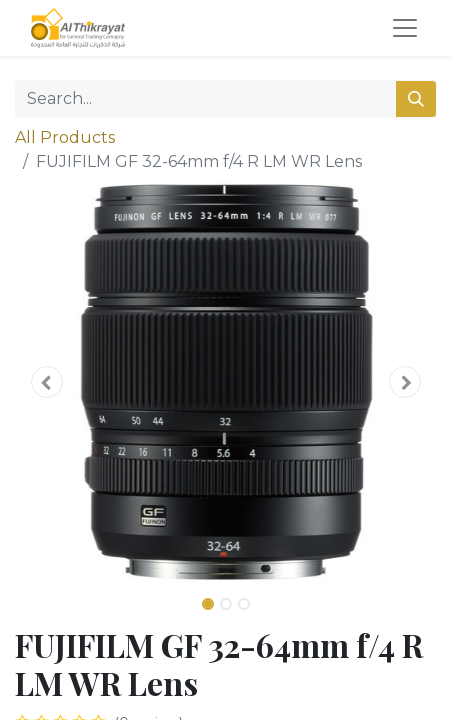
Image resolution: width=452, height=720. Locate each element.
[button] (46, 382)
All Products (65, 137)
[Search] (416, 99)
